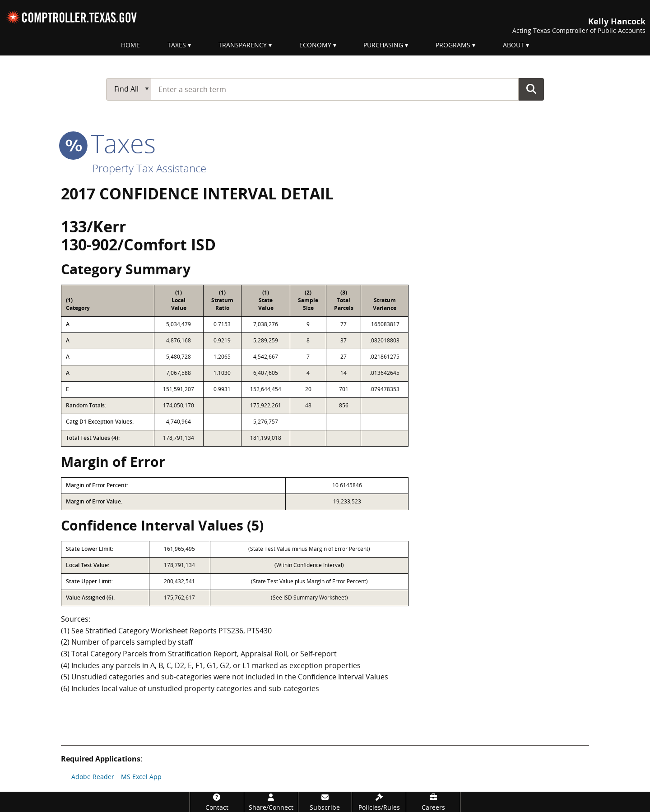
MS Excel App (141, 777)
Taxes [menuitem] (177, 45)
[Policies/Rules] (379, 802)
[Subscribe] (325, 802)
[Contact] (217, 802)
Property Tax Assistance (149, 168)
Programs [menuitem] (453, 45)
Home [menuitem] (130, 45)
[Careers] (433, 802)
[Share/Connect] (271, 802)
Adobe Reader (93, 777)
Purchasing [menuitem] (383, 45)
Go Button (531, 89)
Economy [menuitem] (315, 45)
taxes (108, 143)
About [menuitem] (513, 45)
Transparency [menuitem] (243, 45)
